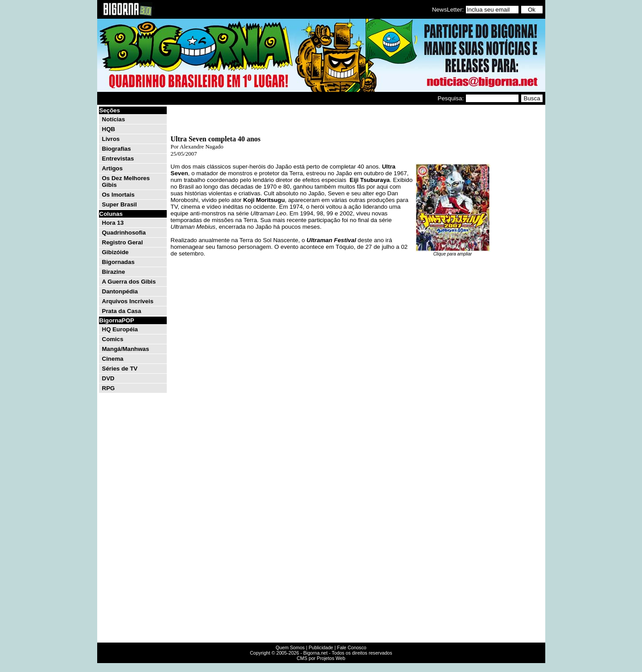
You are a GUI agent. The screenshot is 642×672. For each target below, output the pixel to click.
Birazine (114, 272)
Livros (111, 139)
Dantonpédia (120, 291)
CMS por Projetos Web (321, 658)
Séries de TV (120, 369)
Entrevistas (118, 159)
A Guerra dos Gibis (129, 282)
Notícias (114, 119)
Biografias (117, 149)
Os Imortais (118, 195)
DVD (108, 378)
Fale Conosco (352, 647)
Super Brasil (120, 204)
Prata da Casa (122, 311)
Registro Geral (123, 242)
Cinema (113, 359)
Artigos (113, 168)
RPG (109, 388)
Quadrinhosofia (124, 233)
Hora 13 (113, 223)
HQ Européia (120, 329)
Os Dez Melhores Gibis (126, 181)
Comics (113, 339)
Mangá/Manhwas (126, 349)
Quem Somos (290, 647)
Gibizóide (115, 252)
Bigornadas (118, 262)
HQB (109, 129)
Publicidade (321, 647)
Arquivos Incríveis (128, 301)
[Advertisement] (517, 240)
